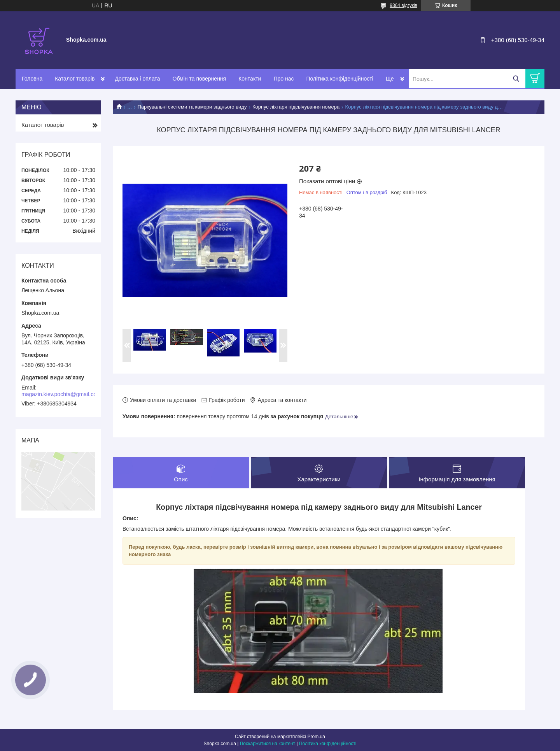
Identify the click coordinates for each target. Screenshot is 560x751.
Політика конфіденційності (339, 79)
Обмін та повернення (199, 79)
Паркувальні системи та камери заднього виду (192, 107)
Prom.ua (316, 737)
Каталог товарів (75, 79)
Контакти (250, 79)
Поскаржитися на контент (268, 744)
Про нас (283, 79)
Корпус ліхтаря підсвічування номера (296, 107)
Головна (32, 79)
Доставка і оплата (137, 79)
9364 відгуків (403, 5)
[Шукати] (516, 79)
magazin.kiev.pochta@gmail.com (61, 394)
